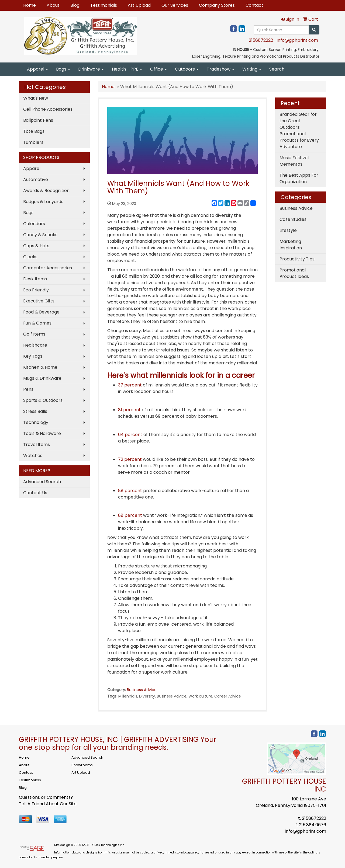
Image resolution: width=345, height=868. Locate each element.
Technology (36, 422)
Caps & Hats (36, 246)
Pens (28, 389)
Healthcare (35, 345)
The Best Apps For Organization (299, 178)
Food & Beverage (41, 312)
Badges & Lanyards (43, 202)
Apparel (37, 69)
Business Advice (142, 690)
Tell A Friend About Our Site (48, 804)
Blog (75, 5)
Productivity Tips (297, 259)
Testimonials (104, 5)
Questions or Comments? (46, 797)
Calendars (34, 224)
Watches (33, 456)
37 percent (130, 385)
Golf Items (34, 334)
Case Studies (293, 219)
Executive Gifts (39, 301)
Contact (254, 5)
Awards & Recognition (46, 191)
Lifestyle (288, 230)
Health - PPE (127, 69)
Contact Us (35, 493)
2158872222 (261, 40)
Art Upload (139, 5)
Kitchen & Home (40, 367)
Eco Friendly (36, 290)
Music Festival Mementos (294, 161)
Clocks (30, 257)
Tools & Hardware (42, 433)
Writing (252, 69)
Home (30, 5)
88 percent (130, 491)
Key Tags (33, 356)
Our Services (175, 5)
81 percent (129, 410)
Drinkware (91, 69)
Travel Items (37, 445)
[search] (314, 30)
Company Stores (217, 5)
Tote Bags (34, 131)
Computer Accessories (48, 268)
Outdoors (187, 69)
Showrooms (82, 765)
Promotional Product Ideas (294, 273)
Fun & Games (37, 323)
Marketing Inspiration (291, 245)
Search (277, 69)
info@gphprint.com (297, 40)
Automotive (36, 179)
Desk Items (35, 279)
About (53, 5)
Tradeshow (220, 69)
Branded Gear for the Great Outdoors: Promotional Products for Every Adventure (299, 130)
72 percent (130, 459)
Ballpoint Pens (38, 120)
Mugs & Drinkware (42, 378)
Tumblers (33, 142)
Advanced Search (42, 482)
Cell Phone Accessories (48, 109)
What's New (36, 98)
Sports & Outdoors (43, 400)
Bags (63, 69)
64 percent (130, 435)
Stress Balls (35, 411)
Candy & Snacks (40, 235)
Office (158, 69)
